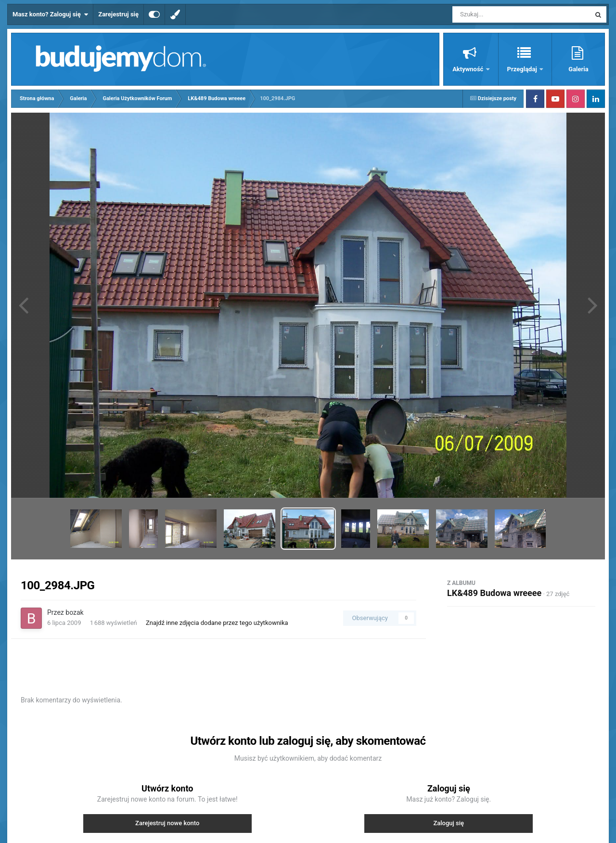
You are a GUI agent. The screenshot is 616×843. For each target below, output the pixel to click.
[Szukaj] (500, 14)
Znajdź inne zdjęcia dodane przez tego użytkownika (217, 623)
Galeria (578, 69)
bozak (74, 612)
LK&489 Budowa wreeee (494, 593)
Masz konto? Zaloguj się (50, 14)
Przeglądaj (523, 69)
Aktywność (468, 69)
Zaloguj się (449, 823)
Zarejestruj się (118, 14)
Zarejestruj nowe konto (167, 823)
